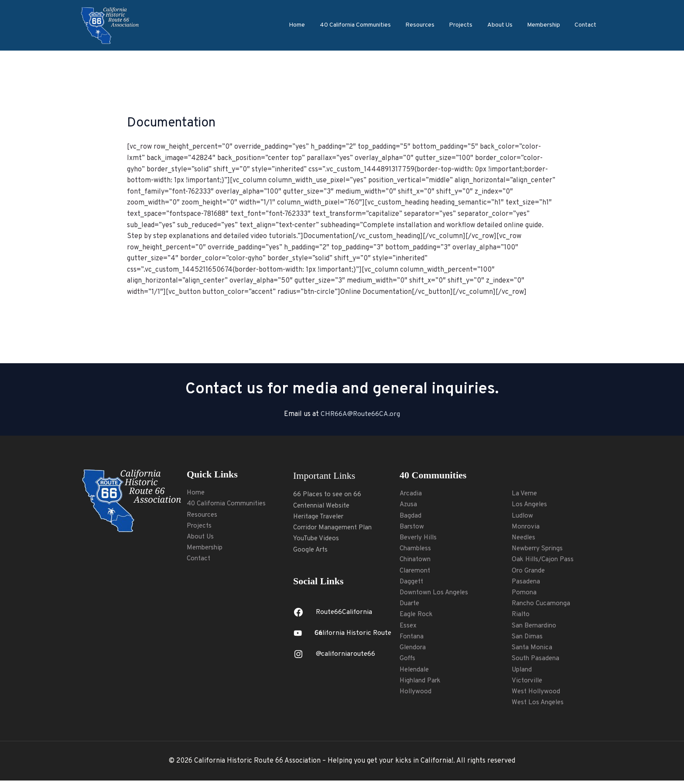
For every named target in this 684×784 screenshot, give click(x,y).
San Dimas (528, 639)
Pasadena (527, 583)
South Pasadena (537, 661)
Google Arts (312, 550)
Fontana (412, 639)
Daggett (412, 583)
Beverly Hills (420, 538)
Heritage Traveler (321, 517)
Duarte (411, 605)
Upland (523, 672)
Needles (525, 538)
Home (306, 25)
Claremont (417, 572)
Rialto (521, 617)
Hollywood (416, 695)
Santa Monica (533, 650)
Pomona (525, 594)
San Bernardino (536, 627)
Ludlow (523, 516)
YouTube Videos (318, 539)
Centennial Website (324, 506)
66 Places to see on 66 (329, 494)
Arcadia (411, 494)
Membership (546, 25)
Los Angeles (530, 505)
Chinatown (416, 561)
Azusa (409, 505)
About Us (503, 25)
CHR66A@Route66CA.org (360, 414)
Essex (409, 627)
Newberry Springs (540, 549)
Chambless (417, 549)
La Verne (525, 494)
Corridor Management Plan (336, 528)
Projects (466, 25)
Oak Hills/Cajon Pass (544, 561)
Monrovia (526, 527)
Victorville (528, 683)
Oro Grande (530, 572)
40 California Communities (363, 25)
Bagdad (410, 516)
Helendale (416, 672)
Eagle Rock (417, 617)
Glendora (414, 650)
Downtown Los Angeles (436, 594)
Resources (426, 25)
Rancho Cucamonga (542, 605)
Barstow (412, 527)
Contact (586, 25)
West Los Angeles (539, 706)
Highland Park (422, 683)
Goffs (408, 661)
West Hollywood (537, 695)
